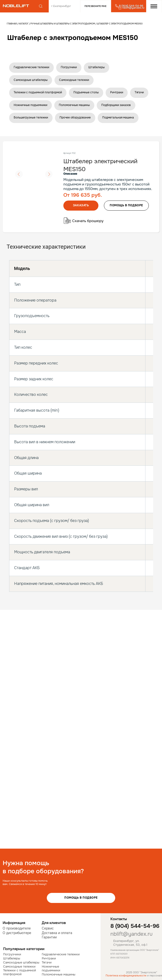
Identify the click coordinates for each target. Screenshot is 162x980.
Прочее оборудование (75, 118)
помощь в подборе (126, 205)
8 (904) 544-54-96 (135, 926)
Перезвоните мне (96, 6)
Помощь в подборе (81, 898)
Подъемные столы (86, 92)
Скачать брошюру (88, 221)
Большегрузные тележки (31, 118)
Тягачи (139, 92)
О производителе (17, 928)
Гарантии (49, 937)
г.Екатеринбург (61, 6)
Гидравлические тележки (31, 67)
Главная (12, 24)
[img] (16, 6)
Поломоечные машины (74, 105)
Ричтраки (117, 92)
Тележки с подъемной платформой (38, 92)
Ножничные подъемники (30, 105)
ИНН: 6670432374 (120, 958)
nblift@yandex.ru (132, 934)
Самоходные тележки (74, 80)
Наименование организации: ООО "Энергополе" (135, 950)
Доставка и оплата (57, 933)
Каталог (24, 24)
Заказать (81, 205)
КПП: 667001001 (119, 954)
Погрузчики (69, 67)
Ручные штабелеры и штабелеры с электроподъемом (63, 24)
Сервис (48, 928)
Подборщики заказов (116, 105)
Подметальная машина (118, 118)
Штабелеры (96, 67)
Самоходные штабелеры (31, 80)
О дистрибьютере (17, 933)
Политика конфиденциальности (126, 976)
